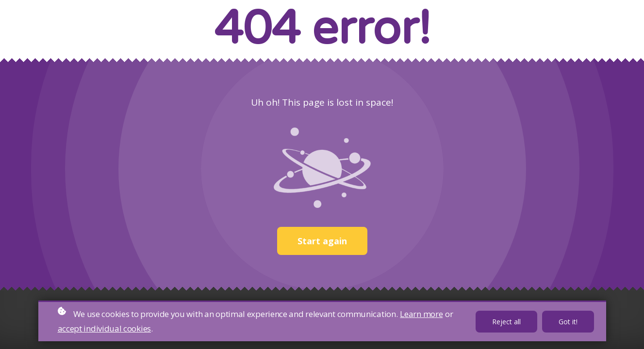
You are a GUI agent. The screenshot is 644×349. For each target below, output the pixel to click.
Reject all (506, 322)
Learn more (421, 314)
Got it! (568, 322)
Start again (322, 241)
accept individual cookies (105, 328)
